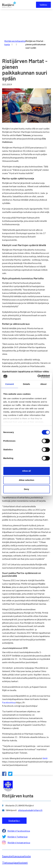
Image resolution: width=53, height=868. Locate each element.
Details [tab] (27, 384)
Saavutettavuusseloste (16, 856)
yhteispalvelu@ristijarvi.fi (30, 810)
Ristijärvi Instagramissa (19, 843)
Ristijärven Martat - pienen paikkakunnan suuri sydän (36, 44)
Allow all (26, 471)
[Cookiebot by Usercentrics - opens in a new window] (38, 376)
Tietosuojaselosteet (15, 863)
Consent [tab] (10, 384)
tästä (45, 758)
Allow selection (26, 480)
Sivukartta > (14, 820)
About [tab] (43, 384)
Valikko (43, 5)
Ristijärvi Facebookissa (19, 831)
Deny (26, 489)
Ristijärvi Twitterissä (17, 837)
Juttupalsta (20, 41)
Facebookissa (9, 702)
